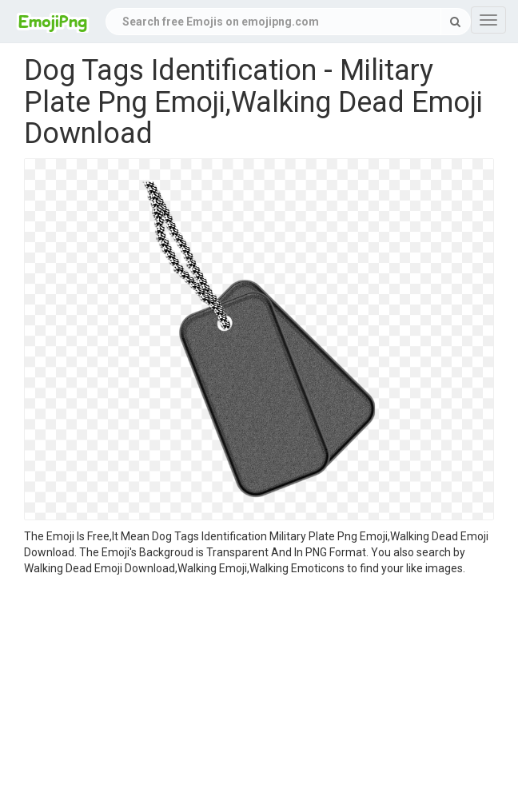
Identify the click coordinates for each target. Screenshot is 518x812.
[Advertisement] (259, 696)
